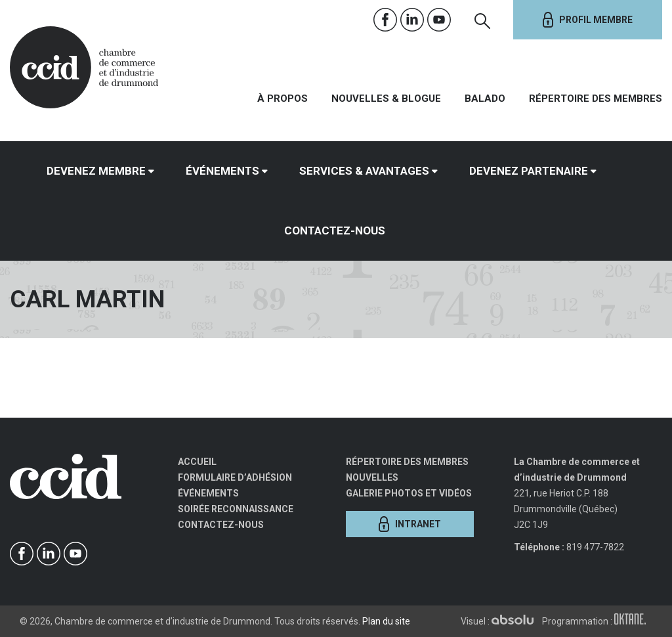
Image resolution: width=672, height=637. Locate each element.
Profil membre (588, 20)
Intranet (410, 524)
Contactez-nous (335, 231)
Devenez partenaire (529, 171)
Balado (485, 99)
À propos (283, 99)
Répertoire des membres (596, 99)
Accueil (197, 462)
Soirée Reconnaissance (236, 509)
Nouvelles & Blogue (386, 99)
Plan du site (386, 621)
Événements (222, 171)
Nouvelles (372, 477)
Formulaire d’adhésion (235, 477)
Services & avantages (364, 171)
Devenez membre (96, 171)
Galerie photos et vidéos (409, 493)
